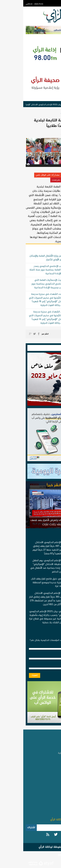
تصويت (11, 675)
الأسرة (54, 780)
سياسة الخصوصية (48, 812)
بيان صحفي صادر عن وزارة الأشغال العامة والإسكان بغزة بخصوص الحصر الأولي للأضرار (32, 258)
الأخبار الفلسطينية (47, 743)
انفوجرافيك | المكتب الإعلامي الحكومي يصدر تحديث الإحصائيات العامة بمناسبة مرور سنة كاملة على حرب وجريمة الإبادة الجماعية (32, 270)
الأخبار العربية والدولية (46, 753)
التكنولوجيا (51, 785)
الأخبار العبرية (50, 758)
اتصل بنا (53, 801)
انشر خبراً (31, 485)
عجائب (53, 790)
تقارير (54, 763)
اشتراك (8, 828)
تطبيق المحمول (48, 807)
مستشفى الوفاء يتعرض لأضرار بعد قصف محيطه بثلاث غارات (30, 522)
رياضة (54, 775)
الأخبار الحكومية (45, 113)
